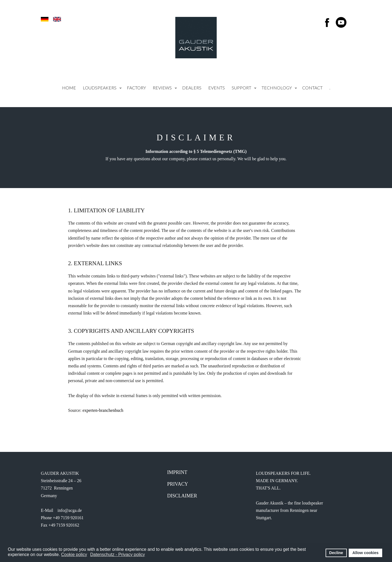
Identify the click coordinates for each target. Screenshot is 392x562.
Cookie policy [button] (74, 555)
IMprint (177, 472)
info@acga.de (70, 510)
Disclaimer (182, 496)
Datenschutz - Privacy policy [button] (117, 555)
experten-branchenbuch (103, 410)
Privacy (178, 484)
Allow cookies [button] (366, 553)
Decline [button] (336, 553)
